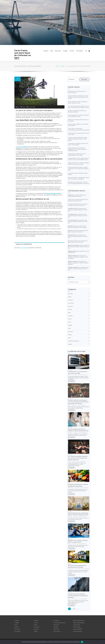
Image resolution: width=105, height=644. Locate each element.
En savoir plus (72, 381)
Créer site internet (78, 629)
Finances (70, 309)
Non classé (70, 331)
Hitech (69, 313)
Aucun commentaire (82, 405)
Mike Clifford (71, 235)
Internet (70, 319)
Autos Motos (80, 51)
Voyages (65, 51)
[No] (103, 642)
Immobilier (70, 316)
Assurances (71, 300)
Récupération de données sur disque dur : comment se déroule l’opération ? (78, 263)
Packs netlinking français (79, 623)
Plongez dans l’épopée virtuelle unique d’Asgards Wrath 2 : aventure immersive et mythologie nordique (77, 149)
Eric (69, 241)
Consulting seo (72, 214)
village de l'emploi (72, 251)
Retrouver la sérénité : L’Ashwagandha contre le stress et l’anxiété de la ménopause (79, 178)
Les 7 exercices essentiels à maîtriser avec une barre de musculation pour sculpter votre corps (78, 107)
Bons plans (58, 51)
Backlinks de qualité (73, 267)
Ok (82, 642)
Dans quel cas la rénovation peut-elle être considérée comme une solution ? (78, 257)
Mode (69, 328)
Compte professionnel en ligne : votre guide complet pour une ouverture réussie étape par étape (78, 169)
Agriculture (70, 294)
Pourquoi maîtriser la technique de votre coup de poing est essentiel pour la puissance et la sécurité (78, 97)
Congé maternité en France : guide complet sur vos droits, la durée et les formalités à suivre (78, 159)
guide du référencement (74, 245)
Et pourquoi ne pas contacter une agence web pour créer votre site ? (78, 205)
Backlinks (70, 195)
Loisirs (69, 322)
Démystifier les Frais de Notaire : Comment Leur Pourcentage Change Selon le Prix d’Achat (78, 183)
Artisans (72, 51)
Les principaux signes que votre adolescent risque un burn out (78, 200)
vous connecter (24, 248)
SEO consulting (77, 627)
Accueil (57, 66)
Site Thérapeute (72, 220)
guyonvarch (71, 226)
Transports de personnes (74, 341)
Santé (52, 51)
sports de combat (31, 107)
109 (74, 609)
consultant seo (72, 208)
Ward (69, 230)
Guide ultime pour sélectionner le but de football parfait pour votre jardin (77, 154)
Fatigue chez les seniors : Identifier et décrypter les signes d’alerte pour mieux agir (79, 163)
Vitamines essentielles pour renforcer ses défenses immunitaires (77, 111)
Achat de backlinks (78, 631)
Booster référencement (79, 621)
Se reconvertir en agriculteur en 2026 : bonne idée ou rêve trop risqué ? (78, 144)
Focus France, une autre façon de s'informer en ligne (23, 54)
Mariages (70, 325)
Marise (18, 107)
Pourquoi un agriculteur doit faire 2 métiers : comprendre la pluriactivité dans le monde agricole (78, 139)
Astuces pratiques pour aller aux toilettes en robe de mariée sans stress (78, 102)
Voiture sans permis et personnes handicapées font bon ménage (77, 227)
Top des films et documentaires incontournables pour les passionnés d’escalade (79, 129)
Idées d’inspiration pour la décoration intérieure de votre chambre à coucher (78, 116)
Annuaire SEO (77, 625)
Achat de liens (57, 631)
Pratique (46, 51)
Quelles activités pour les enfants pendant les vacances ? (77, 196)
